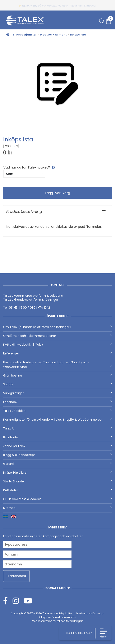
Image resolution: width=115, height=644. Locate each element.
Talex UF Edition (57, 411)
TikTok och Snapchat (83, 6)
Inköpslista (78, 35)
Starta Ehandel (57, 481)
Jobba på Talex (57, 446)
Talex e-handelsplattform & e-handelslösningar (73, 613)
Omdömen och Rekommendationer (57, 336)
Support (57, 384)
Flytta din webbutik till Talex (57, 345)
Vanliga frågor (57, 393)
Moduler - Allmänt (53, 35)
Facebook (57, 402)
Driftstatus (57, 490)
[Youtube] (28, 601)
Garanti (57, 464)
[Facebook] (8, 601)
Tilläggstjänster (25, 35)
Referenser (57, 353)
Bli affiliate (57, 437)
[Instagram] (18, 601)
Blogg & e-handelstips (57, 455)
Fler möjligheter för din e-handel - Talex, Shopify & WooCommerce (57, 420)
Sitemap (57, 508)
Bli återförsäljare (57, 473)
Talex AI (57, 428)
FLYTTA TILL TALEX (79, 633)
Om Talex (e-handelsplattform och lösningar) (57, 327)
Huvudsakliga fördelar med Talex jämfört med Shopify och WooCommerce (57, 364)
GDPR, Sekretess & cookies (57, 499)
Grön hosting (57, 375)
